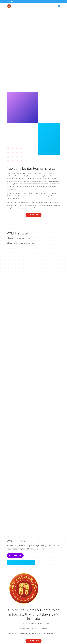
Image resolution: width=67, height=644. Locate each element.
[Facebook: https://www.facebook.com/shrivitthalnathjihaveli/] (43, 616)
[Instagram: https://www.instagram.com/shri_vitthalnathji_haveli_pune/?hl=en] (47, 616)
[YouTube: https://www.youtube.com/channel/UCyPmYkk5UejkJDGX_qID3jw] (38, 616)
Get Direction (15, 422)
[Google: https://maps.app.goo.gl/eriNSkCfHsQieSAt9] (51, 616)
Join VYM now (33, 215)
